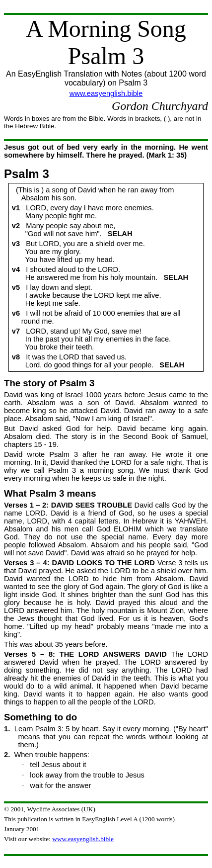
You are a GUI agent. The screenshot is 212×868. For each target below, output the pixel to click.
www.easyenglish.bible (106, 93)
